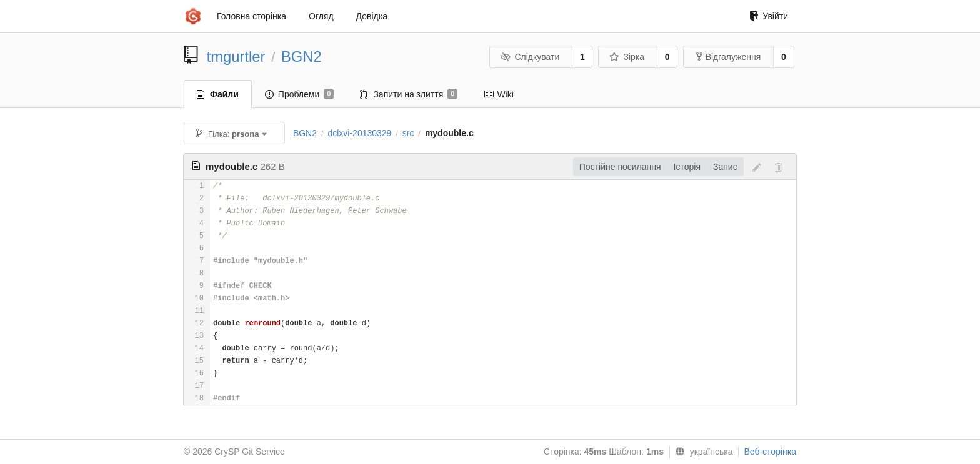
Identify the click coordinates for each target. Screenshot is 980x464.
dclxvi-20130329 (359, 133)
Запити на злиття (409, 94)
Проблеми (300, 94)
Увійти (769, 16)
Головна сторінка (252, 16)
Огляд (321, 16)
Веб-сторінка (770, 452)
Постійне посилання (620, 167)
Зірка (627, 57)
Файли (218, 94)
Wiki (498, 94)
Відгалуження (729, 57)
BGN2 (302, 57)
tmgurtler (236, 57)
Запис (725, 167)
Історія (687, 167)
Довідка (372, 16)
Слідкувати (530, 57)
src (408, 133)
